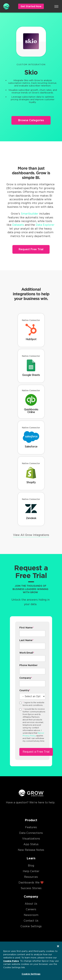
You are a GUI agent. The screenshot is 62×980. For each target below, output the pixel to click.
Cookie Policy (11, 961)
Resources (31, 877)
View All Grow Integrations (31, 535)
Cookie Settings (31, 926)
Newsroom (31, 915)
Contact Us (31, 921)
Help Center (31, 871)
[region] (31, 961)
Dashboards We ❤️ (31, 883)
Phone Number (28, 665)
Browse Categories (31, 120)
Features (31, 827)
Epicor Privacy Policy (33, 734)
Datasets (18, 225)
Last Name (26, 640)
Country (25, 690)
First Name (26, 628)
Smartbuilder (30, 214)
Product (31, 820)
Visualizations (31, 839)
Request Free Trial (31, 249)
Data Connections (31, 833)
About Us (31, 904)
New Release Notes (31, 850)
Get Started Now (31, 6)
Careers (31, 909)
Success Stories (31, 888)
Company (26, 678)
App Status (31, 844)
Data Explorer (45, 225)
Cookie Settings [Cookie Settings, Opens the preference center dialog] (31, 974)
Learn (31, 858)
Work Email (27, 653)
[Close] (58, 946)
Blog (31, 866)
